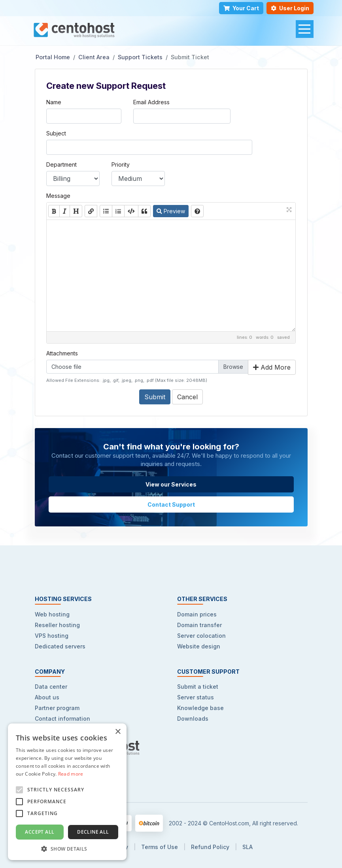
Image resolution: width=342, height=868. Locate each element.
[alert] (67, 792)
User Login (290, 8)
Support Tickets (140, 57)
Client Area (94, 57)
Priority (121, 164)
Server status (196, 697)
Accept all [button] (40, 832)
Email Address (151, 102)
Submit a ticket (198, 687)
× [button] (118, 732)
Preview (171, 211)
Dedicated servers (60, 646)
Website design (199, 646)
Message (58, 196)
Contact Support (171, 504)
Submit (155, 397)
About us (47, 697)
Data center (51, 687)
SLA (248, 847)
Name (54, 102)
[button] (67, 848)
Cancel (187, 397)
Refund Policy (210, 847)
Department (61, 164)
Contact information (62, 719)
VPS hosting (52, 636)
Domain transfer (199, 625)
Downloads (193, 719)
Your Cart (241, 8)
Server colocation (201, 636)
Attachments (62, 353)
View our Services (171, 484)
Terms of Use (160, 847)
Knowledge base (200, 708)
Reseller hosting (57, 625)
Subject (56, 133)
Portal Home (53, 57)
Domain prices (197, 614)
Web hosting (52, 614)
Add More (272, 367)
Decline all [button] (93, 832)
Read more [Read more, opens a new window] (71, 774)
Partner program (57, 708)
